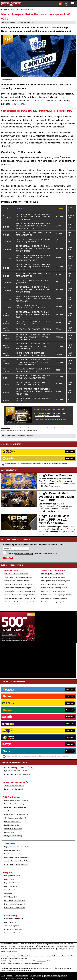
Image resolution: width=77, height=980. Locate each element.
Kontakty (10, 976)
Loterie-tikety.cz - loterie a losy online (53, 584)
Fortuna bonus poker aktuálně (14, 789)
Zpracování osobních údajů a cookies (55, 976)
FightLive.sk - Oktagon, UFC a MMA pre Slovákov (21, 598)
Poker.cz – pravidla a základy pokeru (53, 574)
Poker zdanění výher (11, 922)
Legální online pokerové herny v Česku (17, 847)
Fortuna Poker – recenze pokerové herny (17, 774)
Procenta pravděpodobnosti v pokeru (16, 807)
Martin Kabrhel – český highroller (15, 908)
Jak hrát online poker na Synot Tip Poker (17, 861)
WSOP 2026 (8, 893)
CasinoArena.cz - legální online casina (53, 577)
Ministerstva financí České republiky (12, 946)
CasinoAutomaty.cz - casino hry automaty (54, 588)
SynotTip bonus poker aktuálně (14, 786)
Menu (73, 4)
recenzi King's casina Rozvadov (47, 416)
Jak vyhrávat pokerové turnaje (14, 811)
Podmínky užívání (36, 976)
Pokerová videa (9, 832)
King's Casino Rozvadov (56, 475)
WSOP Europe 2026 (11, 897)
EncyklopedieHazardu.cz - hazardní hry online (56, 581)
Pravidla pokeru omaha (12, 825)
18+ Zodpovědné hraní (9, 979)
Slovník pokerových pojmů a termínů (16, 818)
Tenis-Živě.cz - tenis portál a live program (18, 588)
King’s (40, 170)
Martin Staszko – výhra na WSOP (15, 904)
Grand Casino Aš (10, 890)
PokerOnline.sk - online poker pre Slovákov (55, 602)
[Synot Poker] (18, 641)
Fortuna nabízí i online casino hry (15, 929)
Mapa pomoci (62, 968)
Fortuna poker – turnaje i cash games (16, 865)
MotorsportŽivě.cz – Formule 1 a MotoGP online (20, 591)
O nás (3, 976)
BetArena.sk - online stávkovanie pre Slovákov (20, 595)
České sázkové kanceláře (12, 933)
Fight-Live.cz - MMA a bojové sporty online (19, 577)
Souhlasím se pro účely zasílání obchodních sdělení (32, 554)
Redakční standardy (21, 976)
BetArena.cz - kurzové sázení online (17, 574)
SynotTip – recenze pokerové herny (15, 771)
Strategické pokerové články (13, 836)
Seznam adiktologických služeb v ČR (45, 968)
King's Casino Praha (11, 886)
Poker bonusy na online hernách (14, 854)
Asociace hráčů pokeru (12, 926)
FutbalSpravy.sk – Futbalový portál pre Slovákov (56, 595)
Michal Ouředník (27, 22)
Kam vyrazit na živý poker (12, 876)
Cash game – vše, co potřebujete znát (16, 815)
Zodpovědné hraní (48, 949)
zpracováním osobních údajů (24, 554)
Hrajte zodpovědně (6, 428)
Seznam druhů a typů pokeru (13, 829)
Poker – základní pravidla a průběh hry (16, 800)
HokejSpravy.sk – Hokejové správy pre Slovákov (21, 602)
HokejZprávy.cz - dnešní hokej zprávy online (19, 584)
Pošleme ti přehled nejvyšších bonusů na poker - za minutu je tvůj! (34, 545)
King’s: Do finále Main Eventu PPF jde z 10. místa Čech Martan (54, 520)
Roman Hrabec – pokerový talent (15, 901)
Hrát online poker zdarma (12, 850)
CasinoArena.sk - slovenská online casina (54, 598)
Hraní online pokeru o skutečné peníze (16, 857)
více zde (35, 430)
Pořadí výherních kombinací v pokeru (16, 804)
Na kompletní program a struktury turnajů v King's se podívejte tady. (38, 111)
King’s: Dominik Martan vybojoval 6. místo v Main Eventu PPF (56, 497)
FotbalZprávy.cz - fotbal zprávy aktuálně (18, 581)
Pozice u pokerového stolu (13, 822)
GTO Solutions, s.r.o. (27, 979)
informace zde (41, 961)
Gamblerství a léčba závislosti (14, 919)
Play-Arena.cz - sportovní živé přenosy (53, 591)
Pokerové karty (9, 879)
